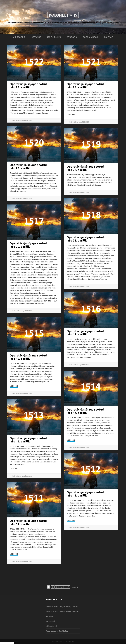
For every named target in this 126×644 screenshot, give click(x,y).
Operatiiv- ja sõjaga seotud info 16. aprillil (28, 440)
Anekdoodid (19, 37)
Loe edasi (71, 115)
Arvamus (36, 37)
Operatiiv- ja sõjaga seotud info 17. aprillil (85, 411)
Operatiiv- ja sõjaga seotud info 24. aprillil (85, 86)
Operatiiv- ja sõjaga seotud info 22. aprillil (85, 168)
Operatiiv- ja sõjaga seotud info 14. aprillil (28, 522)
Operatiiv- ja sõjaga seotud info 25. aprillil (28, 86)
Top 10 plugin (64, 631)
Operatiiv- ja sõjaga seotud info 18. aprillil (28, 357)
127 (67, 587)
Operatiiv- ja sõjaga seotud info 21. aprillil (85, 239)
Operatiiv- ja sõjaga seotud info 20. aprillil (28, 245)
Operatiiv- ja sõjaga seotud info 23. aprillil (28, 167)
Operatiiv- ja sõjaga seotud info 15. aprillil (85, 494)
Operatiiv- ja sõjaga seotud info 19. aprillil (85, 333)
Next (75, 587)
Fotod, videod (90, 37)
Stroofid (72, 37)
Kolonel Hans (63, 15)
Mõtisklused (54, 37)
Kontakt (109, 37)
